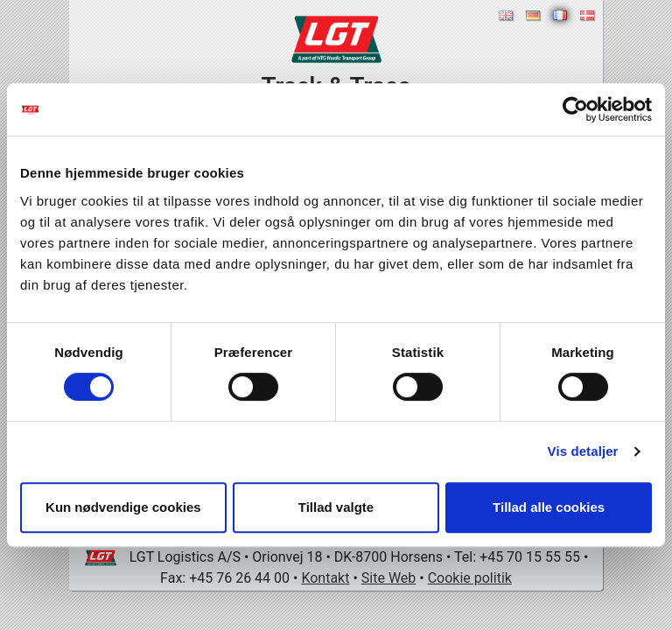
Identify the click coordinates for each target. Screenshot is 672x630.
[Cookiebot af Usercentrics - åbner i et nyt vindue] (575, 109)
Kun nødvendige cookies (123, 507)
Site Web (389, 578)
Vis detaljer (583, 451)
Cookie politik (470, 578)
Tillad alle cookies (549, 507)
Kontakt (325, 578)
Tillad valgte (336, 507)
